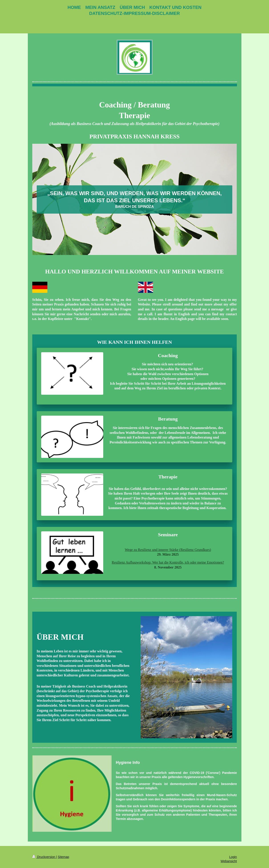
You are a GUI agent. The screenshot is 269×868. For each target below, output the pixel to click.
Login (233, 857)
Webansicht (229, 861)
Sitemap (64, 857)
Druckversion (44, 857)
